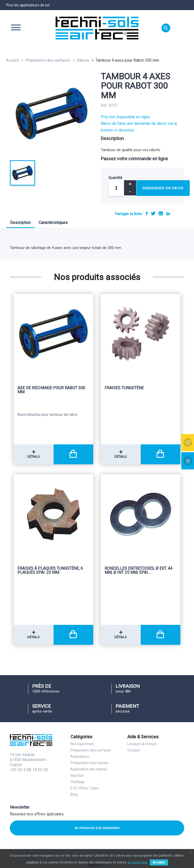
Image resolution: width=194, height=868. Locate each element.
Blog (74, 794)
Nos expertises (82, 744)
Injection (77, 775)
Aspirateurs (80, 757)
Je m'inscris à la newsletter (97, 828)
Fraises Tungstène (124, 388)
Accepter (159, 862)
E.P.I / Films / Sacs (85, 788)
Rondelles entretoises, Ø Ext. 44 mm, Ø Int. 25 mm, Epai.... (138, 571)
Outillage (78, 782)
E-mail (161, 213)
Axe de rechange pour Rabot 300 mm (51, 390)
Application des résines (89, 769)
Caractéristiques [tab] (53, 223)
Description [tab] (20, 223)
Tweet (153, 213)
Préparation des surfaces (91, 750)
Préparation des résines (89, 763)
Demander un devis (163, 188)
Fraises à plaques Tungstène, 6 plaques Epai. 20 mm (50, 571)
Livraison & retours (142, 744)
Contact (134, 750)
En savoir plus (138, 862)
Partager (147, 213)
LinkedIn (168, 213)
